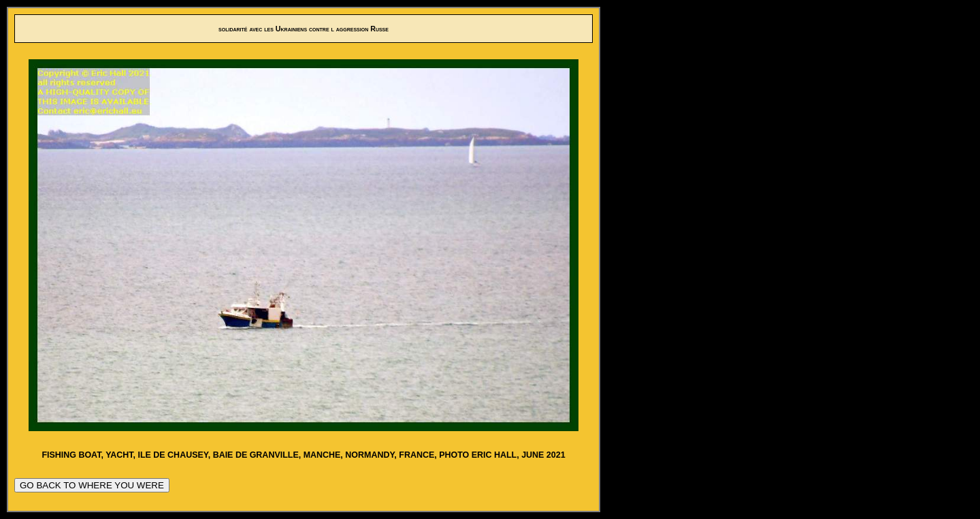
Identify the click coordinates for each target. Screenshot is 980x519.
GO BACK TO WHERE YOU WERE (92, 485)
